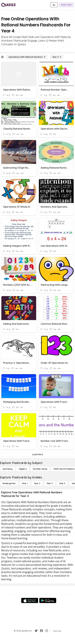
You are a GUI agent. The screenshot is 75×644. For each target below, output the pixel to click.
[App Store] (30, 600)
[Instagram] (47, 631)
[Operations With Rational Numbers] (27, 57)
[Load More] (37, 454)
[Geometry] (8, 469)
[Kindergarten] (9, 483)
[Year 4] (57, 57)
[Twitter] (36, 631)
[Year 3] (50, 483)
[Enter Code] (66, 5)
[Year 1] (25, 483)
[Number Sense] (40, 469)
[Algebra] (23, 469)
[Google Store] (48, 600)
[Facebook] (41, 631)
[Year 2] (37, 483)
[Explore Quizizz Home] (8, 5)
